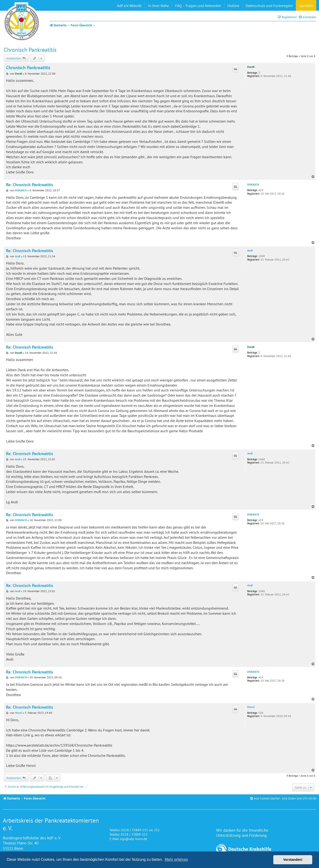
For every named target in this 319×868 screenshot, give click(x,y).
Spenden (306, 6)
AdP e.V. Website (129, 6)
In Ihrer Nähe (158, 6)
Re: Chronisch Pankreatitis (30, 185)
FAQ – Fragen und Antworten (198, 6)
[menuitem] (307, 17)
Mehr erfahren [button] (177, 859)
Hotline (233, 6)
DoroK (251, 67)
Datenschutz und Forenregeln (269, 6)
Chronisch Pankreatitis (30, 50)
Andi (250, 250)
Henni (251, 707)
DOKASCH (253, 185)
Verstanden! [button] (293, 860)
